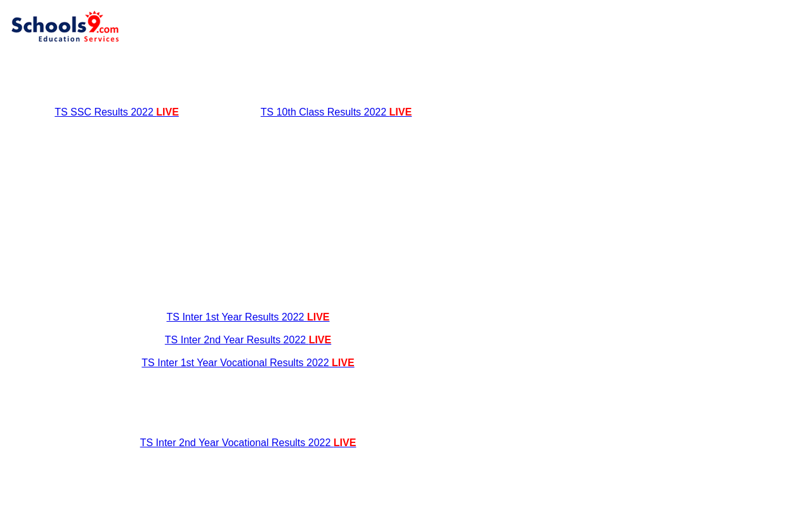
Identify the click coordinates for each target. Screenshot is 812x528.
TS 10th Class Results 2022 (336, 112)
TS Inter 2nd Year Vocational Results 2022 (248, 443)
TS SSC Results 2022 (117, 112)
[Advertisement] (248, 75)
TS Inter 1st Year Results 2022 (248, 317)
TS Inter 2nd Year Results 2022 (248, 340)
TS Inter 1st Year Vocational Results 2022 (248, 363)
